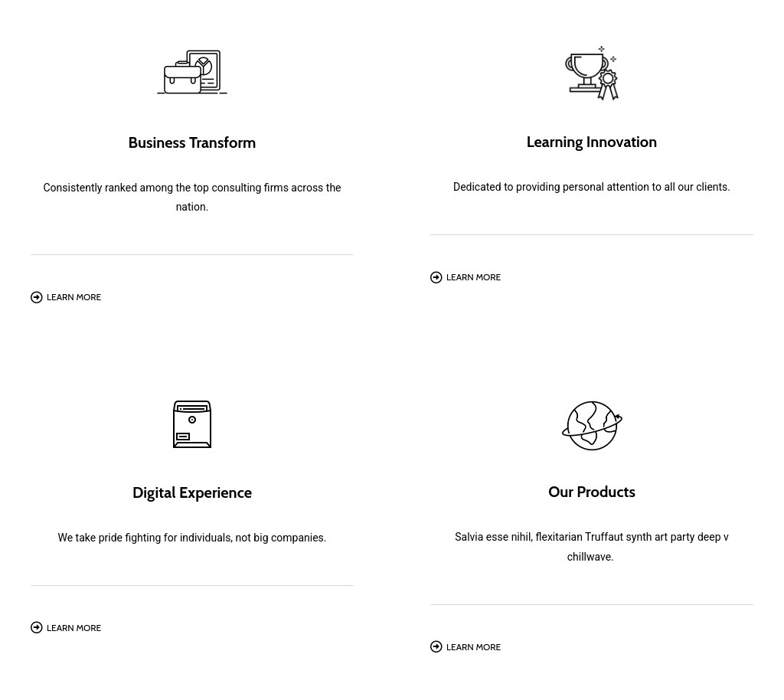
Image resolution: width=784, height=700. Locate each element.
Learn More (74, 297)
